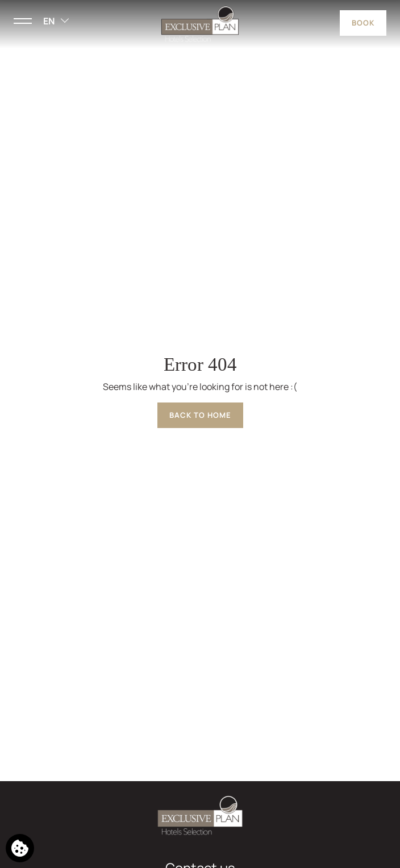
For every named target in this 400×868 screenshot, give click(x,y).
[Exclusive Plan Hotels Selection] (200, 23)
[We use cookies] (20, 848)
